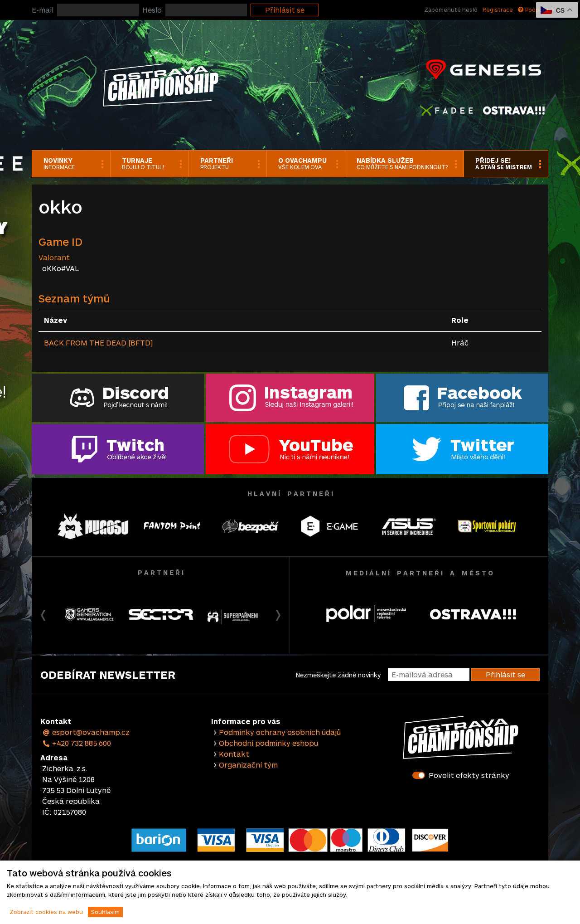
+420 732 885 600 (77, 743)
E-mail (43, 10)
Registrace (498, 10)
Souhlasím (105, 912)
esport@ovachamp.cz (86, 732)
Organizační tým (248, 765)
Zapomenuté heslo (451, 10)
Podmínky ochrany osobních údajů (280, 732)
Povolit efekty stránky (469, 775)
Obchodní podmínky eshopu (268, 743)
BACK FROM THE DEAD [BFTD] (98, 343)
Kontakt (234, 754)
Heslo (152, 10)
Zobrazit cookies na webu (46, 912)
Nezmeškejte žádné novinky (338, 675)
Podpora (533, 10)
